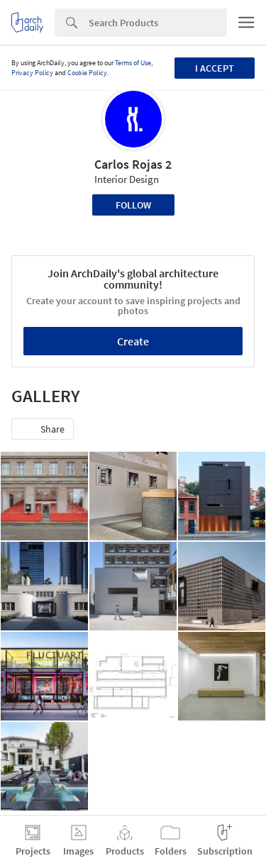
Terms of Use (133, 63)
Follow (133, 205)
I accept (215, 68)
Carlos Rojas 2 (133, 164)
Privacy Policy (32, 73)
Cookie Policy (87, 73)
